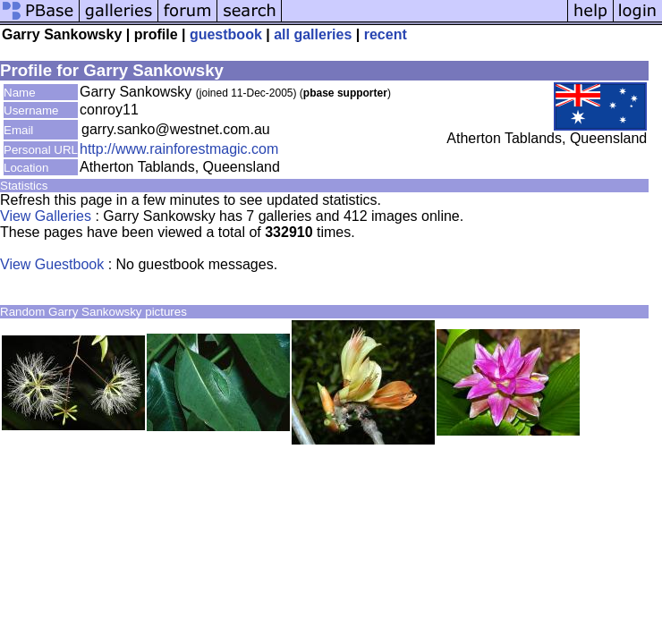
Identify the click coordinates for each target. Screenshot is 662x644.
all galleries (313, 34)
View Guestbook (52, 264)
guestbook (226, 34)
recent (386, 34)
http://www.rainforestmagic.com (179, 149)
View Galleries (46, 216)
